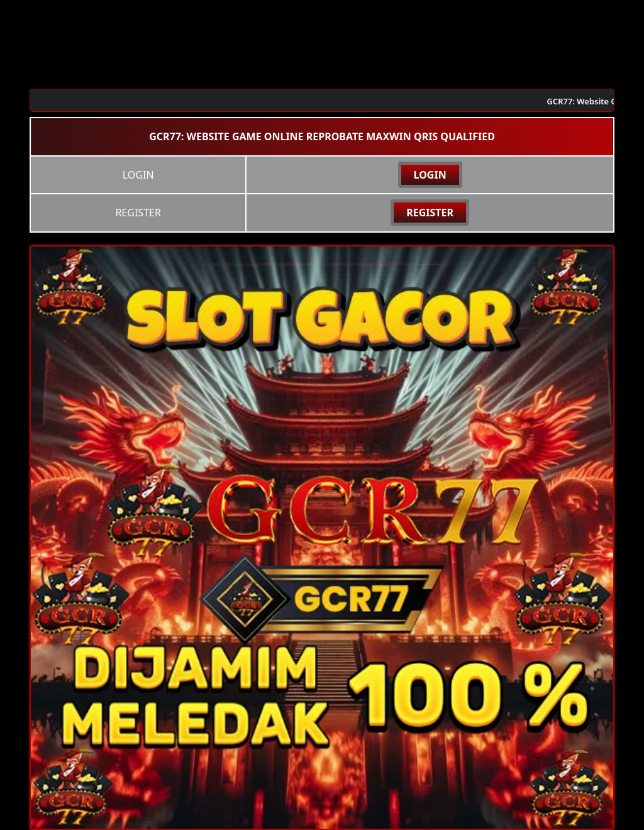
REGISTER (430, 213)
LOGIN (430, 175)
